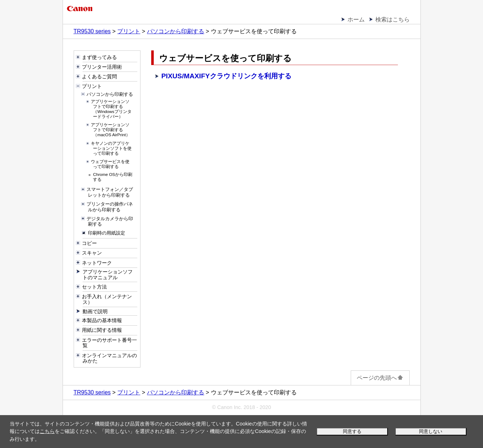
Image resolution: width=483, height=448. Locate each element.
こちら (47, 431)
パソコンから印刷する (176, 31)
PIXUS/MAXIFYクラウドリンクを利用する (226, 76)
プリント (129, 31)
